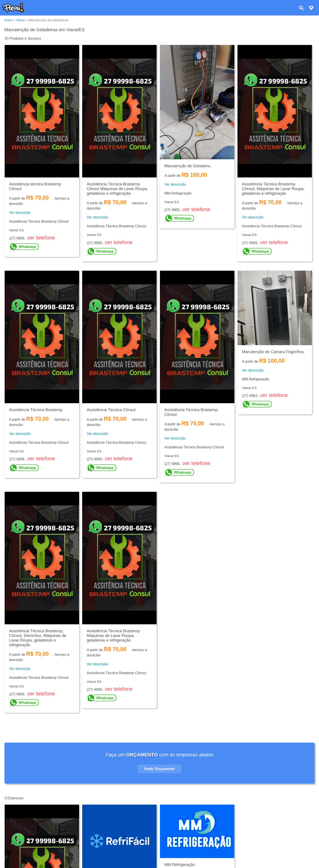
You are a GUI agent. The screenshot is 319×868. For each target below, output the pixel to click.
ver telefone (41, 238)
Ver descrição (20, 213)
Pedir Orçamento (160, 769)
